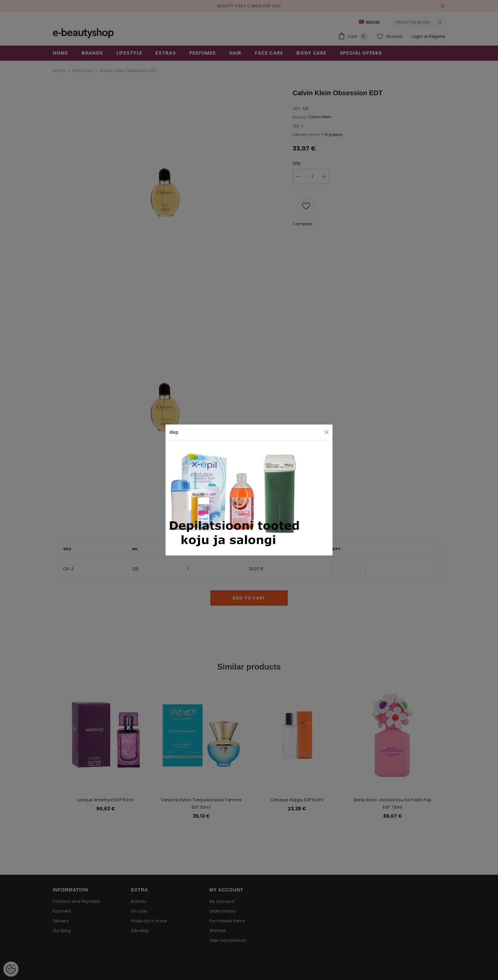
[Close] (327, 432)
